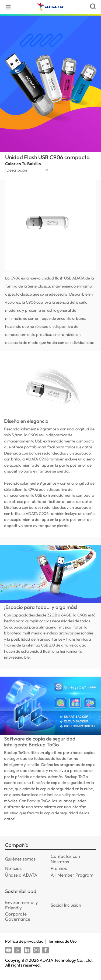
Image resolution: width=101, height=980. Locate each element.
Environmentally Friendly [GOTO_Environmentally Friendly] (22, 913)
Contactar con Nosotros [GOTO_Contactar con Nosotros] (65, 866)
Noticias (13, 876)
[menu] (8, 7)
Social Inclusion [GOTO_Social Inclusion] (66, 912)
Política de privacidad (24, 949)
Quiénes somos (20, 866)
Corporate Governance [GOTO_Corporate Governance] (18, 924)
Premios (59, 876)
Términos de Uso (62, 949)
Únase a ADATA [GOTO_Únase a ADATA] (21, 882)
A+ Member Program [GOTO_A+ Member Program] (72, 882)
